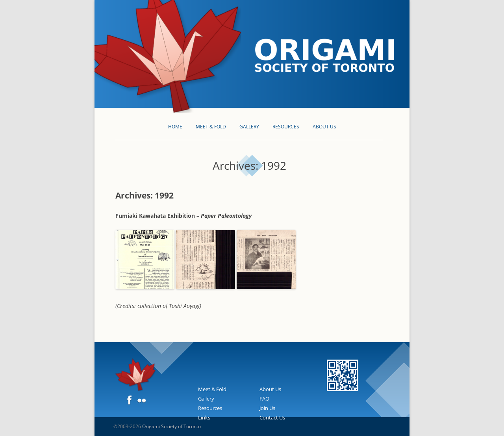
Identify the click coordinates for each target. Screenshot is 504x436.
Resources (286, 127)
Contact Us (272, 417)
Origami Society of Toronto (171, 426)
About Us (324, 127)
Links (204, 417)
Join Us (267, 408)
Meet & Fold (211, 127)
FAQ (264, 399)
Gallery (249, 127)
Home (175, 127)
